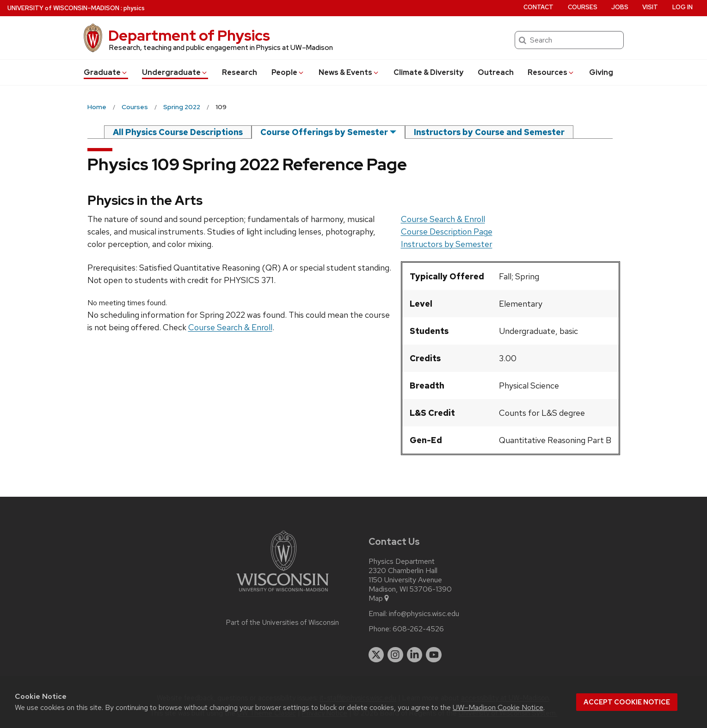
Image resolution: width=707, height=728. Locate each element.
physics (134, 8)
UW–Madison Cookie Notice (498, 707)
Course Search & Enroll (443, 219)
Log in (682, 7)
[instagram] (395, 655)
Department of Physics (189, 35)
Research (240, 72)
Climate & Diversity (428, 72)
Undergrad (175, 72)
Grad (106, 72)
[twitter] (376, 655)
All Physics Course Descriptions (178, 132)
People (288, 72)
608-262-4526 (418, 629)
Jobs (620, 7)
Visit (650, 7)
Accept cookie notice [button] (627, 702)
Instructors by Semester (447, 244)
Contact (538, 7)
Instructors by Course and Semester (489, 132)
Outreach (496, 72)
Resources (551, 72)
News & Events (349, 72)
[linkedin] (415, 655)
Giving (601, 72)
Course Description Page (447, 231)
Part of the (283, 623)
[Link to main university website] (283, 593)
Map (379, 598)
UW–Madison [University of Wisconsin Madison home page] (63, 8)
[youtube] (434, 655)
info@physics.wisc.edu (424, 614)
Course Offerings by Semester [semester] (324, 132)
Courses (583, 7)
